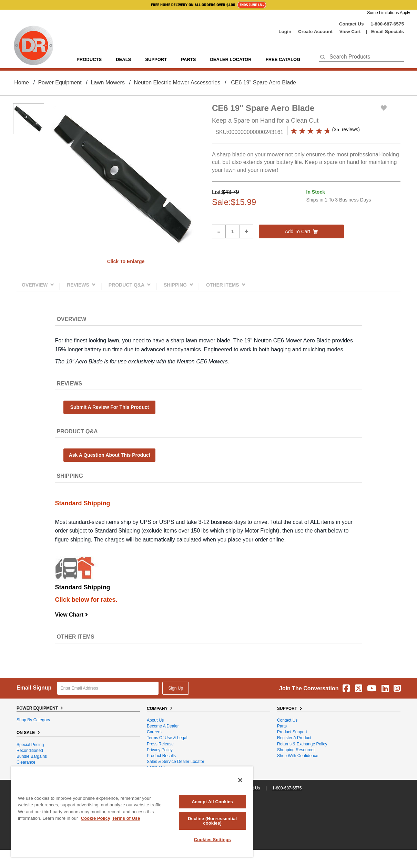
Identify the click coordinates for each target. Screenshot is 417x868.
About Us (155, 720)
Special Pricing (30, 745)
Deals (123, 59)
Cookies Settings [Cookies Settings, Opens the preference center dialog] (212, 840)
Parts (282, 726)
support (156, 59)
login (285, 32)
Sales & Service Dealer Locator (176, 762)
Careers (154, 732)
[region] (132, 812)
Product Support (292, 732)
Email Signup (34, 688)
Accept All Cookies (212, 802)
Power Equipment (60, 82)
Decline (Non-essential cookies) (212, 821)
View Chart (72, 615)
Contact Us (352, 24)
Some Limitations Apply (389, 13)
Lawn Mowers (108, 82)
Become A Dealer (163, 726)
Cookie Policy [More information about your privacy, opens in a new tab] (96, 818)
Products (89, 59)
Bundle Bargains (32, 756)
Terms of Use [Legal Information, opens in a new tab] (126, 818)
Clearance (26, 762)
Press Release (160, 744)
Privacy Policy (160, 750)
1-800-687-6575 (387, 24)
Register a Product (294, 738)
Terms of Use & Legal (167, 738)
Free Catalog (283, 59)
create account (315, 32)
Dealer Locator (231, 59)
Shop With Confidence (298, 756)
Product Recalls (161, 756)
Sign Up (176, 688)
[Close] (240, 780)
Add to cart (301, 231)
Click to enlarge (126, 261)
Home (22, 82)
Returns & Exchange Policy (302, 744)
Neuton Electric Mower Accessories (177, 82)
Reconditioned (30, 751)
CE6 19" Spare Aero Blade (263, 82)
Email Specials (388, 32)
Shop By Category (33, 720)
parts (188, 59)
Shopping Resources (296, 750)
